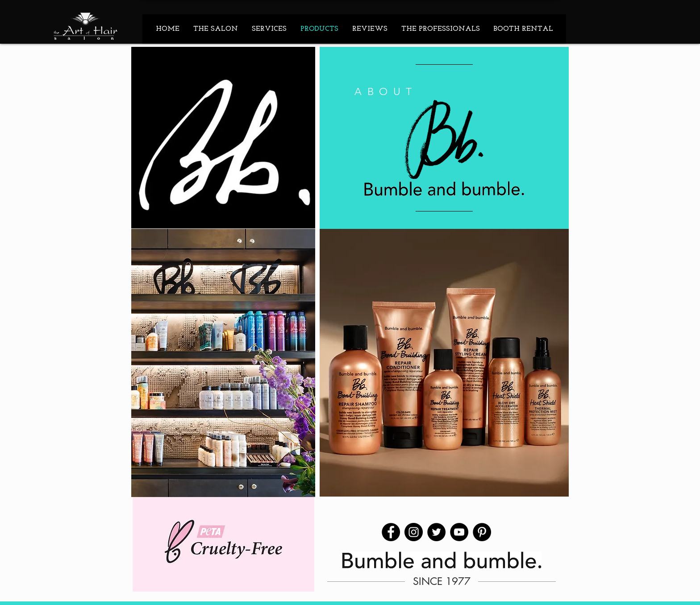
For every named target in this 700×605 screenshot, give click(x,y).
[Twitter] (436, 532)
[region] (444, 138)
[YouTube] (459, 532)
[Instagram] (414, 532)
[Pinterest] (482, 532)
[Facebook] (391, 532)
